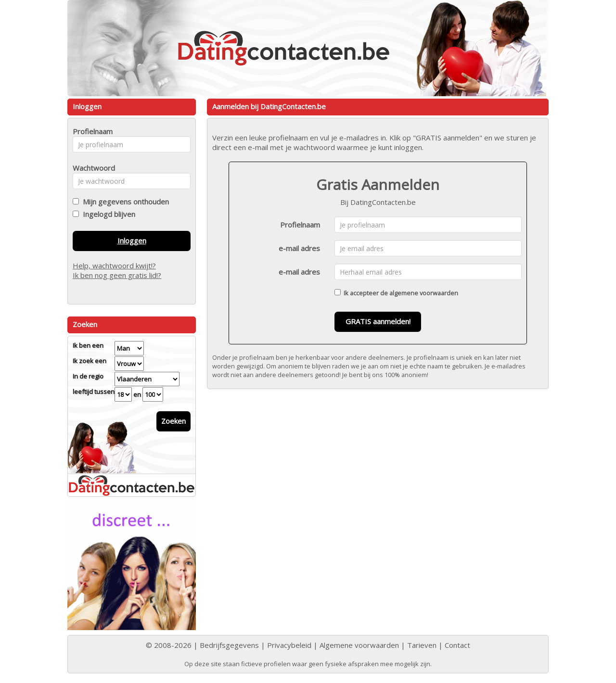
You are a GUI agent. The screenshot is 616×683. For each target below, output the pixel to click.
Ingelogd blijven (107, 214)
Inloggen (132, 240)
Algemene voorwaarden (359, 645)
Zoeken (173, 421)
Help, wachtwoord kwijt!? (114, 266)
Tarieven (422, 645)
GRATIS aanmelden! (378, 321)
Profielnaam (300, 225)
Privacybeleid (289, 645)
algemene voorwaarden (424, 293)
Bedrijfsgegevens (229, 645)
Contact (457, 645)
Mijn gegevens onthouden (124, 202)
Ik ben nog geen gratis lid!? (117, 275)
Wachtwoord (91, 168)
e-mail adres (299, 248)
